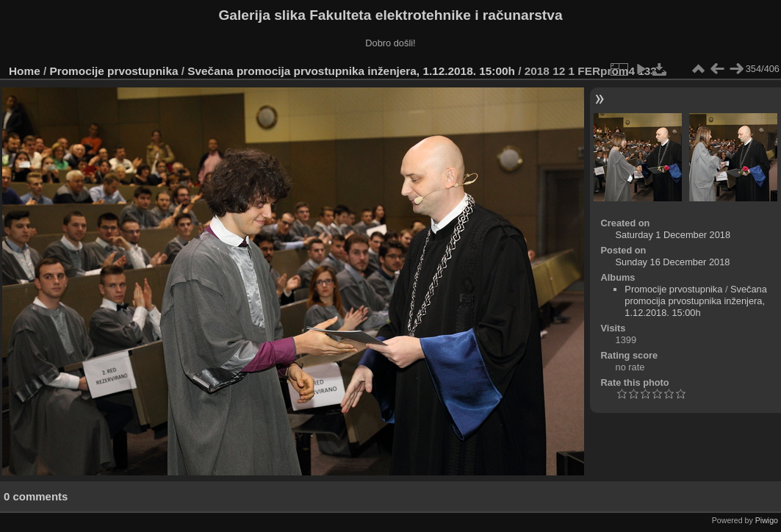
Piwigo (767, 520)
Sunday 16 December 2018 (673, 262)
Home (25, 71)
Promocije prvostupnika (114, 71)
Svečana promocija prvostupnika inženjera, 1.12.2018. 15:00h (351, 71)
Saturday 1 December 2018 (673, 235)
